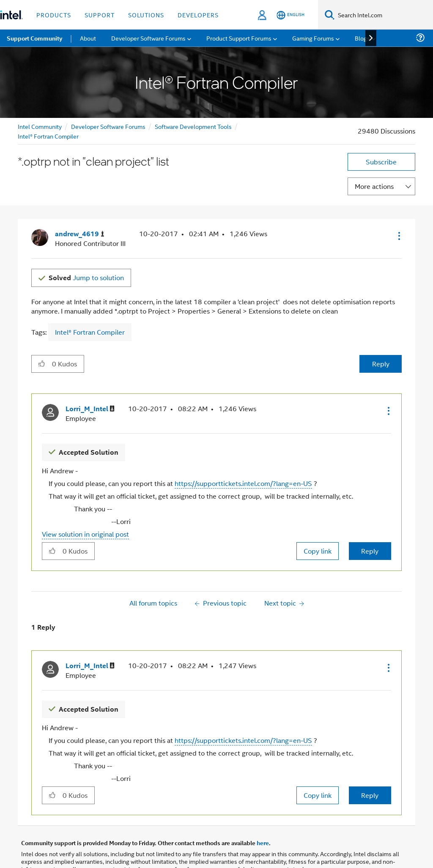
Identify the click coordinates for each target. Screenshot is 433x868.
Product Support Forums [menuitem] (239, 38)
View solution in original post (85, 534)
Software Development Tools (193, 126)
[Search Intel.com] (384, 15)
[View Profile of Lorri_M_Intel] (90, 409)
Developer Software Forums (108, 126)
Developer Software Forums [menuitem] (148, 38)
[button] (398, 236)
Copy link (318, 551)
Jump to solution (86, 277)
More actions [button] (374, 186)
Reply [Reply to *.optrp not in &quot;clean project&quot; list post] (381, 364)
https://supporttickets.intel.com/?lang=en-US (243, 483)
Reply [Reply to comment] (370, 551)
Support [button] (100, 15)
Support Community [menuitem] (34, 38)
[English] (290, 15)
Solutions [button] (146, 15)
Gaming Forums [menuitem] (313, 38)
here (263, 843)
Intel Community (40, 126)
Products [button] (54, 15)
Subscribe (381, 162)
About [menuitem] (88, 38)
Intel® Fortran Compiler (48, 136)
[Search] (330, 15)
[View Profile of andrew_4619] (80, 234)
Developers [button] (198, 15)
